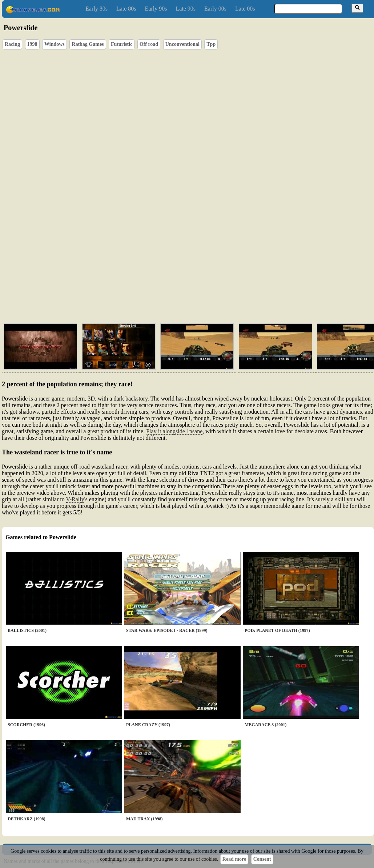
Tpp (211, 44)
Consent (262, 859)
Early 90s (156, 9)
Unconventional (182, 44)
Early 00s (215, 9)
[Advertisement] (116, 276)
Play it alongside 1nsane (174, 431)
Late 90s (186, 9)
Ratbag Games (88, 44)
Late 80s (126, 9)
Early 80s (96, 9)
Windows (55, 44)
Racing (12, 44)
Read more (234, 859)
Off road (149, 44)
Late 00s (245, 9)
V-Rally (75, 499)
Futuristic (122, 44)
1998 (32, 44)
